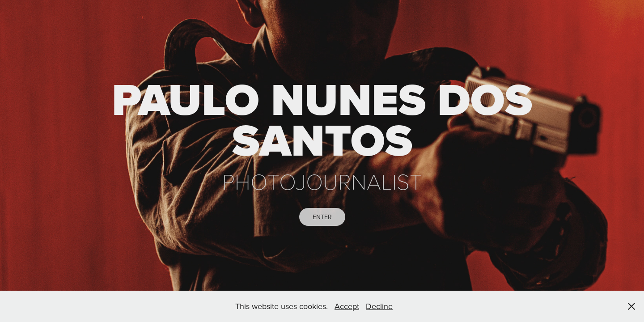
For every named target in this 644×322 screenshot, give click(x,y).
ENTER (322, 217)
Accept (347, 306)
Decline (379, 306)
